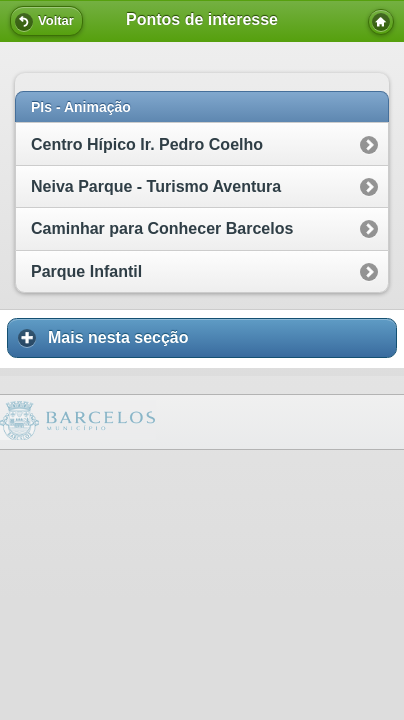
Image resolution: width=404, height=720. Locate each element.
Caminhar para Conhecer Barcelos (162, 228)
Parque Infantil (86, 271)
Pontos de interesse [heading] (202, 19)
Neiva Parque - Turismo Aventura (156, 186)
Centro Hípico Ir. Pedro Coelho (147, 144)
